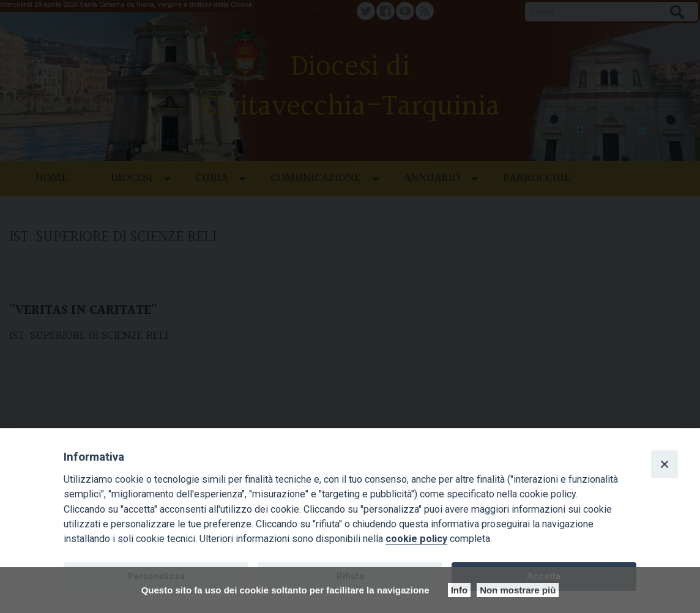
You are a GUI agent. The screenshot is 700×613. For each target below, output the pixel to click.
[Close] (665, 464)
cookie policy (416, 539)
